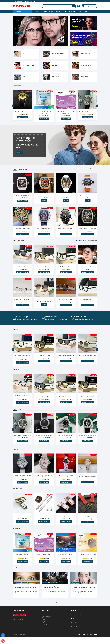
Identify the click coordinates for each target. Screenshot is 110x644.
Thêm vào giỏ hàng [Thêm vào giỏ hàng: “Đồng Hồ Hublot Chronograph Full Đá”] (88, 118)
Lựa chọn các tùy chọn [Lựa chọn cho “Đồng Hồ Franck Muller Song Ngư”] (44, 236)
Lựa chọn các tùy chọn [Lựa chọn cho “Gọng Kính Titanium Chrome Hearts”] (22, 308)
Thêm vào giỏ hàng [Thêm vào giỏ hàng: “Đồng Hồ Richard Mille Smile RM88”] (22, 202)
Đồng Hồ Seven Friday (92, 170)
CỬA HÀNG (45, 11)
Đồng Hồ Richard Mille (80, 170)
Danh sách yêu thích (29, 1)
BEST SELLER (73, 11)
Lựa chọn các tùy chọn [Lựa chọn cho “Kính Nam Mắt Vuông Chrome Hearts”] (22, 274)
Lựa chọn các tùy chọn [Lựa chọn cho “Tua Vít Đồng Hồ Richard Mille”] (44, 527)
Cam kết (43, 626)
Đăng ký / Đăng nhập (18, 1)
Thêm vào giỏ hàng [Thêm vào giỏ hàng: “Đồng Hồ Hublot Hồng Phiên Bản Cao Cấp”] (44, 488)
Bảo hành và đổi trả (46, 625)
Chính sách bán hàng (46, 623)
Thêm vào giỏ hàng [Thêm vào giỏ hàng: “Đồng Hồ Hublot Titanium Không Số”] (44, 445)
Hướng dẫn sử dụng (46, 629)
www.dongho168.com (22, 630)
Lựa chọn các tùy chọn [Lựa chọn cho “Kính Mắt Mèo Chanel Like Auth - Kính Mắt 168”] (22, 407)
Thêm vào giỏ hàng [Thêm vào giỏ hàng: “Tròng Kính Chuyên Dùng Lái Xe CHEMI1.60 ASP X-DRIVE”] (66, 568)
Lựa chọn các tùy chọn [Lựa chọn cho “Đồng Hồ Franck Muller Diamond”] (22, 236)
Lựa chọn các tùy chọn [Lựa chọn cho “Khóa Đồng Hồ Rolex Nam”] (66, 527)
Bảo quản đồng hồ (46, 631)
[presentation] (13, 106)
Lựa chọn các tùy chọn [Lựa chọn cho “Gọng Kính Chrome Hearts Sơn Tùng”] (88, 308)
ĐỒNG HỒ (52, 11)
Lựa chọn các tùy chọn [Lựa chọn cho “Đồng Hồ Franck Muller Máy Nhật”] (66, 236)
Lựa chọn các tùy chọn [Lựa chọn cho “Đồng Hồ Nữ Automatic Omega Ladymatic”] (66, 488)
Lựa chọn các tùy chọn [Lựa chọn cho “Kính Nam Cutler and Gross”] (44, 364)
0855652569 (20, 626)
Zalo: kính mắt (74, 629)
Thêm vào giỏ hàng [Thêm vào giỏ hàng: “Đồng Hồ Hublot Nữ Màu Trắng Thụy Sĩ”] (22, 488)
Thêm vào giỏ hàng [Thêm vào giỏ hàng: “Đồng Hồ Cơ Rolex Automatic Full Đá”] (88, 445)
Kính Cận (25, 54)
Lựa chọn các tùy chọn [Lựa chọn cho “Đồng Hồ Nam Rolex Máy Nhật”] (66, 445)
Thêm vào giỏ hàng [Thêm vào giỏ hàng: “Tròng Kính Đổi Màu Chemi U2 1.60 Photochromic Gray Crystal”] (88, 568)
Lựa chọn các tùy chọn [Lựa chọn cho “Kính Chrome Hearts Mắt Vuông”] (88, 274)
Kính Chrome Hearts (58, 54)
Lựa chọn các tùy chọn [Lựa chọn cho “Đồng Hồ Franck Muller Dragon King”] (88, 236)
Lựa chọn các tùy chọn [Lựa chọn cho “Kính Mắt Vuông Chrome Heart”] (44, 274)
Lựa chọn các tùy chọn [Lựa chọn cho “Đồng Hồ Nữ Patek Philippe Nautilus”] (88, 487)
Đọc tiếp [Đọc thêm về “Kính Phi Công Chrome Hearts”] (44, 307)
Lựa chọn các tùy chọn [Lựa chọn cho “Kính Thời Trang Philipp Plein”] (66, 406)
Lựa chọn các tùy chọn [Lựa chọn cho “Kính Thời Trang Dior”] (44, 406)
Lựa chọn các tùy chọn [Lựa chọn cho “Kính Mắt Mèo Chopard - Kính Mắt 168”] (22, 366)
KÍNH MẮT (58, 11)
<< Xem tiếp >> (55, 609)
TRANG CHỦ (37, 11)
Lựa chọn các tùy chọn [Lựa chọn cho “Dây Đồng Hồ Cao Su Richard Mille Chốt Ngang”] (88, 528)
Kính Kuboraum (85, 54)
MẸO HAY (87, 11)
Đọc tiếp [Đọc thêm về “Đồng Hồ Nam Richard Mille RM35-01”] (88, 201)
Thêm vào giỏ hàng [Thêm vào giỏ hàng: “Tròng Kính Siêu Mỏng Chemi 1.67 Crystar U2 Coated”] (66, 119)
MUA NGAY (20, 153)
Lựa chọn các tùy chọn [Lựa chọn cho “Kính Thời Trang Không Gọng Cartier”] (88, 364)
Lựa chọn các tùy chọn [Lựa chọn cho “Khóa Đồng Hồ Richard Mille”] (22, 527)
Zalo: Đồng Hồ (74, 633)
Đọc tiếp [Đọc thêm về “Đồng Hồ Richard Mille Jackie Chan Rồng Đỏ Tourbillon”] (44, 201)
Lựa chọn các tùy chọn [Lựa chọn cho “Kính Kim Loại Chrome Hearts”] (66, 308)
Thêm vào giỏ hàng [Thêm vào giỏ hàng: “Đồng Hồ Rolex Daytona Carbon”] (22, 118)
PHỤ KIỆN (80, 11)
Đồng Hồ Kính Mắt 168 (76, 621)
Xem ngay (19, 33)
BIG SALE (65, 11)
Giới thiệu (44, 621)
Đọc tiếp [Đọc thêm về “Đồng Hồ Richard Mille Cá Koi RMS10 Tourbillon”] (66, 201)
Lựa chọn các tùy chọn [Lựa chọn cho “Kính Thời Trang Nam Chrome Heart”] (66, 274)
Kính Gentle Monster (92, 242)
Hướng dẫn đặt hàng (46, 628)
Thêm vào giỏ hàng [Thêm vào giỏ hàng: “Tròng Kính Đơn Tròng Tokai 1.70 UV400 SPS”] (44, 119)
